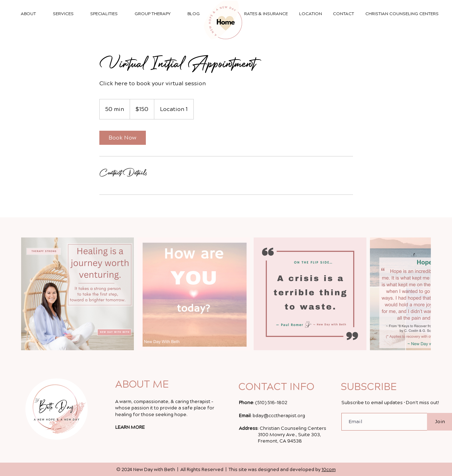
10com (329, 470)
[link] (123, 138)
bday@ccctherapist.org (279, 416)
